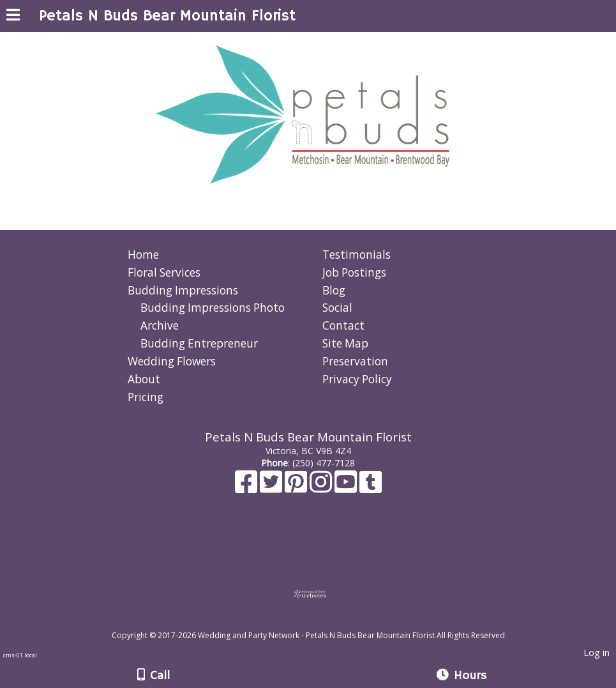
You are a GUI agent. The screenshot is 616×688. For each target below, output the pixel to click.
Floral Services (164, 272)
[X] (272, 488)
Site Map (345, 343)
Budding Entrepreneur (199, 343)
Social (337, 308)
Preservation (355, 361)
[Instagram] (322, 488)
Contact (343, 325)
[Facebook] (247, 488)
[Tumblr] (371, 488)
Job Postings (354, 272)
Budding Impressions (183, 290)
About (144, 379)
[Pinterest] (297, 488)
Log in (597, 653)
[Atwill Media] (319, 621)
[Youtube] (347, 488)
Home (143, 255)
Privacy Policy (357, 379)
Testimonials (357, 255)
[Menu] (13, 17)
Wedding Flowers (172, 361)
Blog (334, 290)
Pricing (146, 397)
